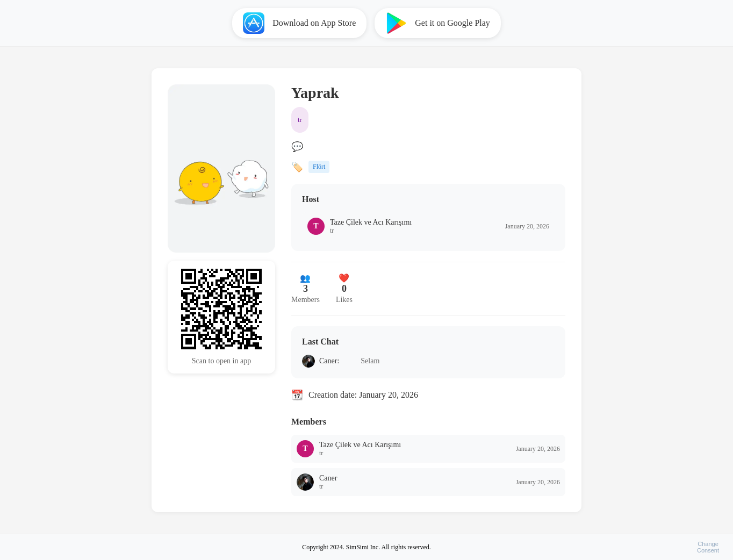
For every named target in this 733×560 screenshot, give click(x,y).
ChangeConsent (708, 547)
